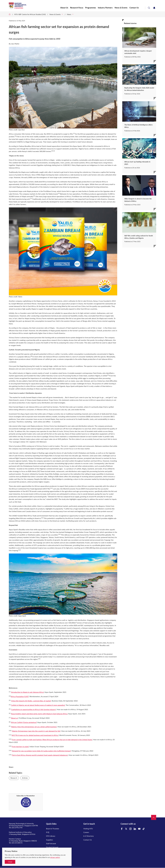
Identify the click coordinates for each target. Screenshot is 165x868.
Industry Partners (106, 8)
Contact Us (134, 8)
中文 (48, 832)
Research (14, 778)
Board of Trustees (53, 829)
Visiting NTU (88, 829)
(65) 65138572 (17, 843)
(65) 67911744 (17, 827)
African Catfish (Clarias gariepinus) (24, 722)
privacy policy (55, 857)
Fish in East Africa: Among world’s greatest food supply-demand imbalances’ (40, 755)
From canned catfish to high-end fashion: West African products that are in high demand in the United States (52, 740)
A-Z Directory (88, 836)
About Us (65, 8)
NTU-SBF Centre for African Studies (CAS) (30, 14)
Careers (86, 832)
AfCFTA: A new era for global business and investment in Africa (35, 735)
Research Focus (78, 8)
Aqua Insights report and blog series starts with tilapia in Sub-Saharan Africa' (39, 714)
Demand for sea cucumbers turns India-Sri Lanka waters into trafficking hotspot (41, 751)
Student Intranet (52, 847)
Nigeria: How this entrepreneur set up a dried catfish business (34, 727)
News (69, 14)
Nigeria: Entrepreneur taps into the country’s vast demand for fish (36, 731)
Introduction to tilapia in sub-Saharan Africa (27, 692)
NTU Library (51, 836)
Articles (25, 778)
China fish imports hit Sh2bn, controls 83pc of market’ (31, 701)
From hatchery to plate (20, 746)
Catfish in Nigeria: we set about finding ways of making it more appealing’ (38, 705)
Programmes (91, 8)
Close (10, 862)
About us (14, 718)
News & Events (121, 8)
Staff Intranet (51, 843)
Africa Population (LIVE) (20, 696)
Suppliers (50, 840)
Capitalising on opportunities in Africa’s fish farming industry (34, 709)
